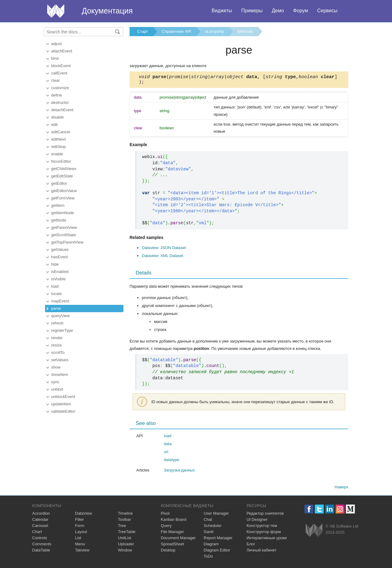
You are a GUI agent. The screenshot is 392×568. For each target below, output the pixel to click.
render (57, 338)
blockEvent (61, 66)
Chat (208, 521)
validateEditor (63, 411)
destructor (60, 102)
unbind (57, 389)
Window (125, 552)
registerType (62, 330)
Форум (301, 11)
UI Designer (257, 521)
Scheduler (213, 527)
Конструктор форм (264, 534)
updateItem (61, 404)
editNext (58, 139)
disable (57, 117)
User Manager (216, 515)
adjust (57, 44)
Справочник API (176, 31)
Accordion (41, 515)
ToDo (208, 558)
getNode (59, 220)
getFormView (63, 198)
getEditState (62, 176)
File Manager (172, 534)
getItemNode (62, 213)
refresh (57, 323)
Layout (81, 534)
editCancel (60, 132)
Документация (107, 11)
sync (55, 382)
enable (57, 154)
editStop (58, 147)
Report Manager (218, 540)
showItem (60, 375)
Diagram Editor (217, 552)
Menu (80, 546)
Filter (79, 521)
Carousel (40, 527)
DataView (83, 515)
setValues (60, 360)
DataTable (41, 552)
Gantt (209, 534)
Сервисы (327, 11)
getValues (60, 250)
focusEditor (61, 161)
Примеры (252, 11)
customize (60, 88)
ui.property (214, 31)
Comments (42, 546)
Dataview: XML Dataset (162, 257)
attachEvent (62, 51)
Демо (278, 11)
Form (80, 527)
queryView (60, 316)
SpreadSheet (172, 546)
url (166, 454)
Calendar (40, 521)
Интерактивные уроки (267, 540)
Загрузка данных (179, 472)
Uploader (126, 546)
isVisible (58, 279)
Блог (251, 546)
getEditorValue (64, 191)
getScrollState (64, 235)
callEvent (59, 73)
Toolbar (124, 521)
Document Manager (178, 540)
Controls (40, 540)
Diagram (211, 546)
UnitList (124, 540)
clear (55, 80)
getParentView (64, 227)
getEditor (59, 183)
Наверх (341, 489)
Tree (122, 527)
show (56, 367)
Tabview (82, 552)
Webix (314, 532)
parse (56, 308)
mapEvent (60, 301)
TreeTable (127, 534)
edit (54, 125)
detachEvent (62, 110)
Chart (37, 534)
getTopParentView (67, 242)
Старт (143, 31)
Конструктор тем (262, 527)
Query (166, 527)
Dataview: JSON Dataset (164, 250)
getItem (58, 205)
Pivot (165, 515)
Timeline (125, 515)
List (78, 540)
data (168, 446)
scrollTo (58, 352)
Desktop (168, 552)
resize (57, 345)
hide (55, 264)
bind (55, 58)
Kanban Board (173, 521)
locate (57, 294)
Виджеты (222, 11)
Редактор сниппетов (265, 515)
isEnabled (60, 272)
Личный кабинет (262, 552)
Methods (245, 31)
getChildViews (64, 169)
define (57, 95)
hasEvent (59, 257)
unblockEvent (63, 397)
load (55, 286)
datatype (171, 462)
